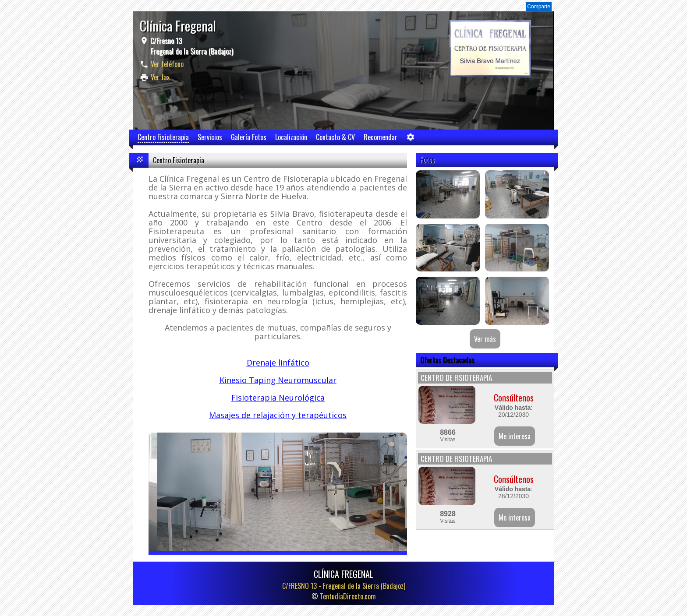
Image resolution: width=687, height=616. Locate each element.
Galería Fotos (249, 137)
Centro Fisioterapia (163, 137)
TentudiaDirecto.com (348, 596)
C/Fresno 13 (191, 46)
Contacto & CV (335, 137)
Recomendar (381, 137)
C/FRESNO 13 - (344, 586)
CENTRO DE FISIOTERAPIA (456, 378)
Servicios (210, 137)
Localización (291, 137)
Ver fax (160, 77)
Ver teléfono (167, 64)
